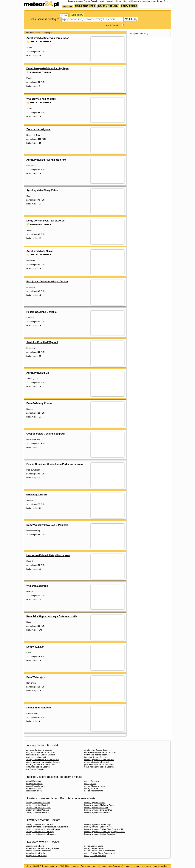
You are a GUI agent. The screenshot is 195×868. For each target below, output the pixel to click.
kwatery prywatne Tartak (95, 803)
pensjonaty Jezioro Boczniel (97, 762)
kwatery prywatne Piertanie (37, 810)
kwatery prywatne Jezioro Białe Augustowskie (104, 829)
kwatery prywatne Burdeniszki (97, 812)
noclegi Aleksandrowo (94, 791)
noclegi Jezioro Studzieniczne (39, 851)
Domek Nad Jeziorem (39, 708)
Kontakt (75, 866)
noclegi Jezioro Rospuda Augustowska (43, 848)
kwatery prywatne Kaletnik (37, 805)
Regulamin (86, 866)
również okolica (113, 25)
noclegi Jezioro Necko (94, 848)
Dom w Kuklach (35, 647)
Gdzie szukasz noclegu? (44, 19)
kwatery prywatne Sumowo (96, 808)
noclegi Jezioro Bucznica (95, 856)
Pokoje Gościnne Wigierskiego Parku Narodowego (55, 464)
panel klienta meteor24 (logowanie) (108, 866)
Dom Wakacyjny (36, 677)
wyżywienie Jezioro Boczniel (97, 755)
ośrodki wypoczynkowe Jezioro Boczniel (43, 762)
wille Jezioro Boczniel (35, 769)
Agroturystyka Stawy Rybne (43, 190)
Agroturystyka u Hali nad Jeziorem (46, 160)
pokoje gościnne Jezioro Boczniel (40, 764)
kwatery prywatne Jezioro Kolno (40, 824)
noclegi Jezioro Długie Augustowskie (100, 853)
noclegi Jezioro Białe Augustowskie (100, 851)
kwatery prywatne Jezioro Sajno (98, 824)
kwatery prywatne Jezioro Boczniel (99, 760)
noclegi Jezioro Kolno (35, 846)
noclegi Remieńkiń (34, 791)
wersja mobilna (160, 866)
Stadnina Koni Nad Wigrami (42, 342)
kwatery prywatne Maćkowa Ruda (99, 805)
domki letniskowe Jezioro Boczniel (41, 755)
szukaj (131, 19)
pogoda (129, 866)
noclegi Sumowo (92, 781)
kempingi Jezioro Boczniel (96, 757)
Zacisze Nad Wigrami (39, 129)
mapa (137, 866)
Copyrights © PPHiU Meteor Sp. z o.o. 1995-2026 (48, 866)
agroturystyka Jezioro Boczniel (39, 750)
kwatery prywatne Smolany (37, 812)
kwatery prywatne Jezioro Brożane (41, 834)
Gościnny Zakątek (37, 495)
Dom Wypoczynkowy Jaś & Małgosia (47, 525)
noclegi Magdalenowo (35, 786)
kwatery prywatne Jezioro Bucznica (100, 834)
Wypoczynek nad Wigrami (41, 99)
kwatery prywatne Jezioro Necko (98, 827)
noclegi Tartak (90, 784)
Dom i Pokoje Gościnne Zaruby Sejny (48, 68)
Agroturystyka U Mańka (40, 251)
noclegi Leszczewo (34, 788)
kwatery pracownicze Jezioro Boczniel (42, 760)
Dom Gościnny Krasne (39, 403)
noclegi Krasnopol (33, 781)
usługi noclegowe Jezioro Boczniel (99, 767)
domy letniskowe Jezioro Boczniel (40, 752)
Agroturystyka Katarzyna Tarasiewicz (48, 38)
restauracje (147, 866)
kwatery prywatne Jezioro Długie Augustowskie (105, 832)
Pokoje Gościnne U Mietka (42, 312)
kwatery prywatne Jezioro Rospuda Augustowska (47, 827)
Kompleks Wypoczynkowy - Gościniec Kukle (52, 616)
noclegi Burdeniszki (34, 784)
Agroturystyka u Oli (38, 373)
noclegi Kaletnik (91, 788)
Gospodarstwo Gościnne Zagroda (46, 434)
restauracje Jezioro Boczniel (38, 767)
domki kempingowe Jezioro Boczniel (100, 752)
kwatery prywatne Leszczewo (38, 808)
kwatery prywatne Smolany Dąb (98, 810)
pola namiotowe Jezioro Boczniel (99, 764)
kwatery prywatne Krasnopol (38, 803)
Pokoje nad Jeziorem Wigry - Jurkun (47, 282)
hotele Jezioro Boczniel (36, 757)
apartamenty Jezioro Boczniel (97, 750)
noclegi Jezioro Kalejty (35, 853)
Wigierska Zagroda (37, 586)
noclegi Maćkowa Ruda (94, 786)
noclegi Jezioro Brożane (36, 856)
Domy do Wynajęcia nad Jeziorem (46, 221)
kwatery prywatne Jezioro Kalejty (40, 832)
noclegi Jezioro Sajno (94, 846)
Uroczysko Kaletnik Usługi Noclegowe (48, 555)
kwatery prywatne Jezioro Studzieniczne (43, 829)
